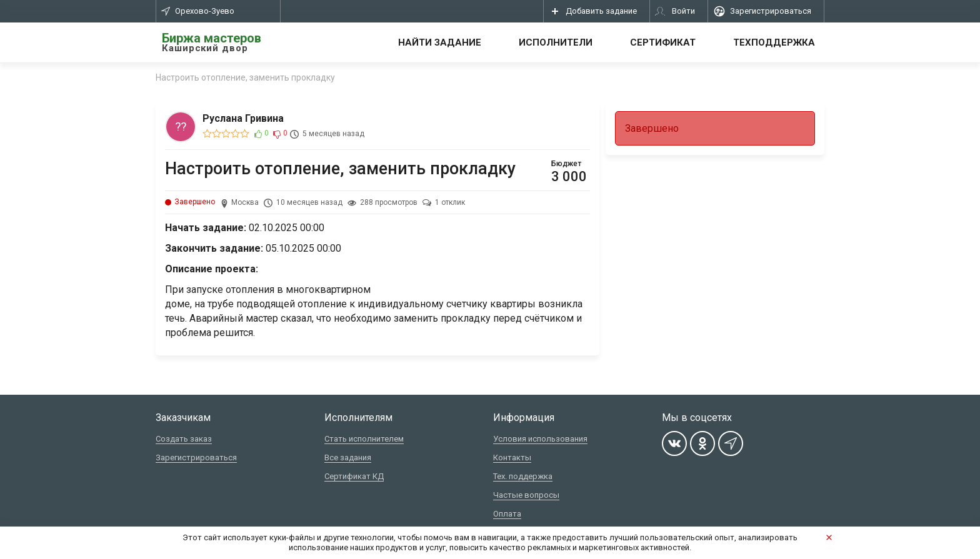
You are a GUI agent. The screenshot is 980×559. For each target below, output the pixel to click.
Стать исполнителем (364, 439)
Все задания (348, 458)
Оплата (507, 514)
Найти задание (440, 42)
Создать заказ (184, 439)
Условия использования (540, 439)
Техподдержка (774, 42)
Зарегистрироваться (196, 458)
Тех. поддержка (523, 476)
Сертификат (663, 42)
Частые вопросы (526, 495)
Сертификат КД (354, 476)
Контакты (512, 458)
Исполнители (556, 42)
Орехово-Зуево (198, 11)
